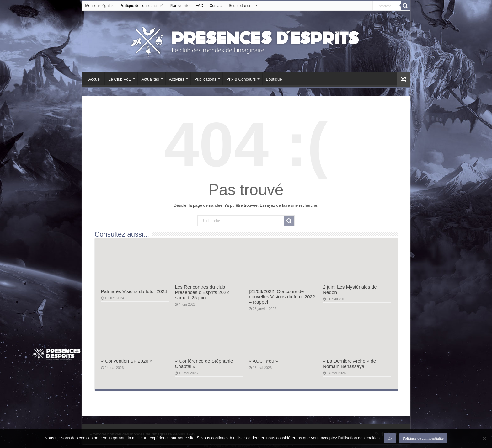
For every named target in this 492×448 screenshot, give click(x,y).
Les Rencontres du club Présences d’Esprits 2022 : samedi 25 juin (203, 292)
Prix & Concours (241, 79)
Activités (177, 79)
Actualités (150, 79)
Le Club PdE (120, 79)
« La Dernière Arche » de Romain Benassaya (349, 364)
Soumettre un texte (245, 6)
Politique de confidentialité (142, 6)
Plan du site (180, 6)
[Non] (484, 438)
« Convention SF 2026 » (127, 361)
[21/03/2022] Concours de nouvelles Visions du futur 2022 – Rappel (282, 297)
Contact (216, 6)
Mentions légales (99, 6)
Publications (205, 79)
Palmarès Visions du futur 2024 (134, 291)
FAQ (200, 6)
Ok (390, 438)
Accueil (95, 79)
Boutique (274, 79)
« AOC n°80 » (263, 361)
